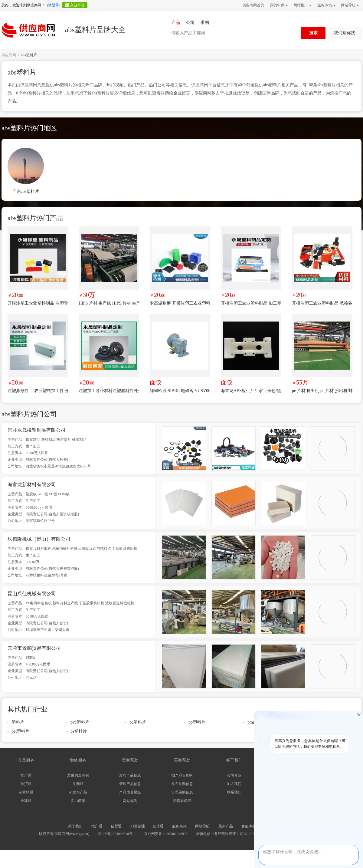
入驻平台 (77, 5)
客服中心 (249, 826)
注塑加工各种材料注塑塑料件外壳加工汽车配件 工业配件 (109, 391)
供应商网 (9, 55)
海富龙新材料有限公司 (32, 485)
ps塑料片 (79, 731)
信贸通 (26, 784)
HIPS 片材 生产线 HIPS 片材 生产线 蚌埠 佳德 (109, 303)
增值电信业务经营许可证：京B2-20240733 (230, 834)
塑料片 (18, 722)
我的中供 (278, 5)
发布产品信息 (130, 775)
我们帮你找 (345, 33)
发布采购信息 (182, 784)
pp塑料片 (197, 722)
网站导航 (349, 5)
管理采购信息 (182, 792)
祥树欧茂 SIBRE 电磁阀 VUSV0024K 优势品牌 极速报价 (180, 391)
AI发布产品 (78, 792)
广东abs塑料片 (26, 191)
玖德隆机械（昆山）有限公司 (39, 539)
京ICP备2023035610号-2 (117, 834)
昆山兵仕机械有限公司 (32, 594)
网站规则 (130, 801)
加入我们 (234, 784)
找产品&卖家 (182, 775)
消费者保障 (182, 801)
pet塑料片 (20, 731)
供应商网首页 (253, 5)
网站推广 (302, 5)
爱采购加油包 (78, 775)
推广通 (26, 775)
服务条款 (179, 826)
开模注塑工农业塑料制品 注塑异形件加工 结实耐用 (38, 303)
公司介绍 (234, 775)
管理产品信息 (130, 784)
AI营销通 (26, 792)
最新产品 (226, 826)
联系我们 (234, 792)
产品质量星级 (130, 792)
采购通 (78, 784)
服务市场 (326, 5)
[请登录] (54, 5)
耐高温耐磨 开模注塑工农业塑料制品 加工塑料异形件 (180, 303)
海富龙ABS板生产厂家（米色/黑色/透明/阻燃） (251, 391)
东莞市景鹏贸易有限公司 (34, 648)
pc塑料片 (138, 722)
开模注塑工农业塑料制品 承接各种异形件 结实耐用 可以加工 (322, 303)
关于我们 (75, 826)
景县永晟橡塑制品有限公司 (37, 430)
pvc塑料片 (80, 722)
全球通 (26, 801)
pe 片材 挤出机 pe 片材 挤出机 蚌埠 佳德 (322, 391)
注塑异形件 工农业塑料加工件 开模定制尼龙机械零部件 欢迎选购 (38, 391)
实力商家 (78, 801)
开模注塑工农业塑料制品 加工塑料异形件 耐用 (251, 303)
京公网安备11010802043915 (166, 834)
